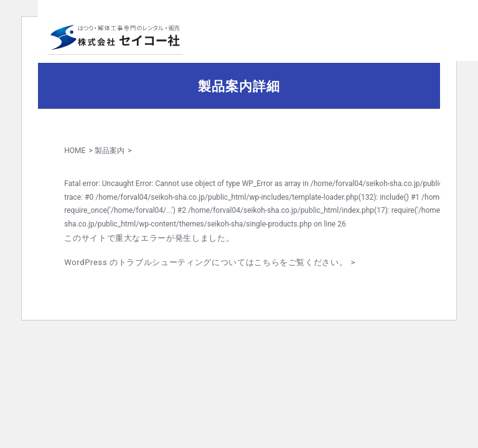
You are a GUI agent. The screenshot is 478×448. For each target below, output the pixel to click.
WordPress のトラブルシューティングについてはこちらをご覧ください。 (206, 262)
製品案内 (110, 151)
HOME (75, 151)
